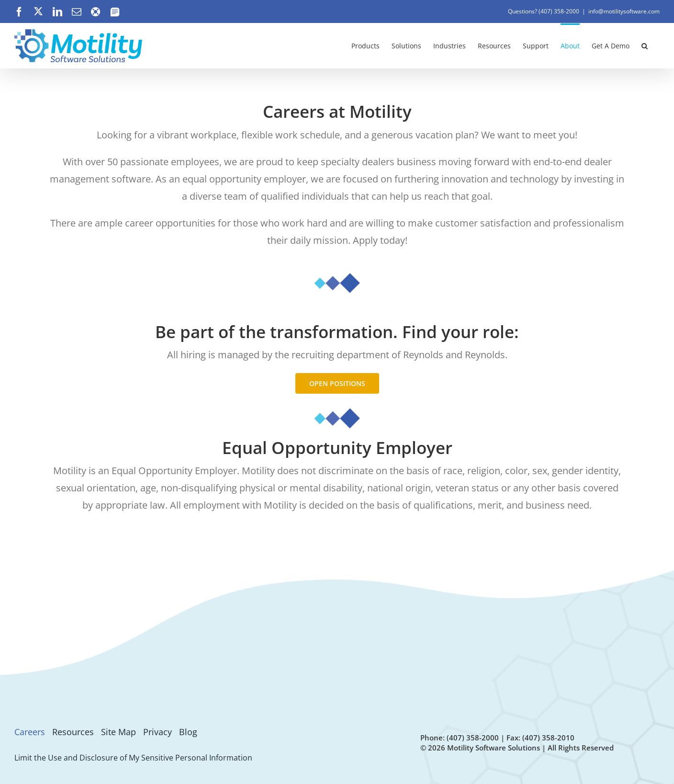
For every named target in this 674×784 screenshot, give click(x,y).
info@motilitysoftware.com (624, 11)
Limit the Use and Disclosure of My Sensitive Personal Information (133, 758)
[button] (645, 45)
